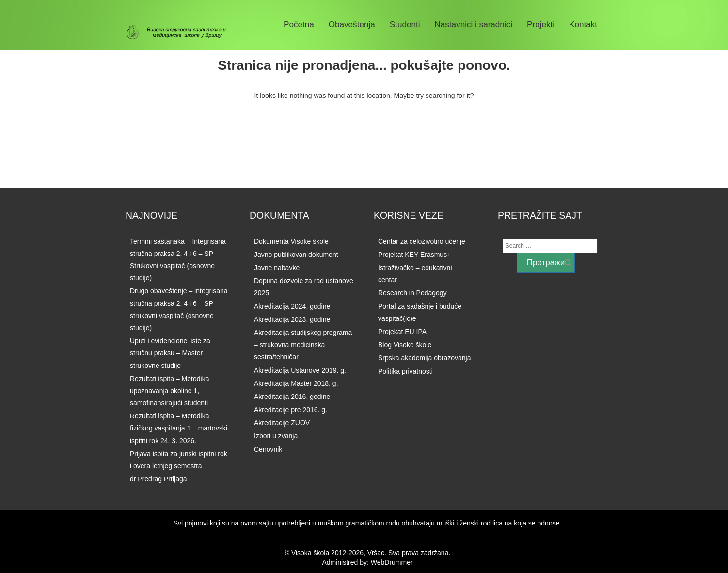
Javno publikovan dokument (296, 255)
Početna (299, 24)
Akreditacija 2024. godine (292, 306)
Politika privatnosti (405, 371)
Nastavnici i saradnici (473, 24)
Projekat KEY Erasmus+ (414, 255)
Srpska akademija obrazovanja (424, 358)
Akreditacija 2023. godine (292, 319)
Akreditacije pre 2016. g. (291, 410)
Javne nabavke (277, 268)
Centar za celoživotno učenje (422, 241)
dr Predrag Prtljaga (158, 479)
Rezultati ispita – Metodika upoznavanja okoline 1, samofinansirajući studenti (169, 391)
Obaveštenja (352, 24)
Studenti (405, 24)
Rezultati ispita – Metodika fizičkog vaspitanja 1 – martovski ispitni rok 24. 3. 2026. (179, 428)
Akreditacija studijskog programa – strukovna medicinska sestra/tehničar (303, 345)
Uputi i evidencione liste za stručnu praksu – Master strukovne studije (170, 353)
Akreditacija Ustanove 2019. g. (300, 370)
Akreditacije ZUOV (282, 423)
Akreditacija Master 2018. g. (296, 383)
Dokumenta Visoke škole (291, 241)
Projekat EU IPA (402, 332)
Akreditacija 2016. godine (292, 397)
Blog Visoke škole (405, 345)
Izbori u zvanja (276, 436)
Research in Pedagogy (412, 293)
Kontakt (583, 24)
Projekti (541, 24)
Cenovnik (268, 449)
